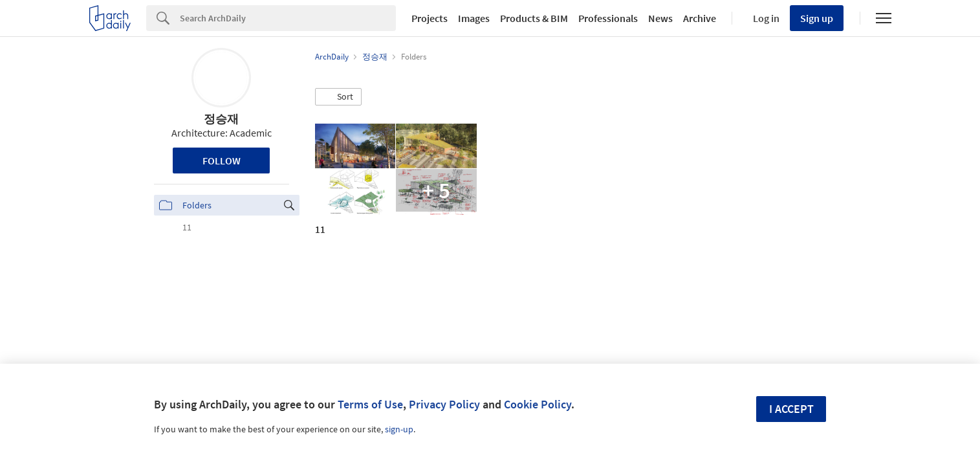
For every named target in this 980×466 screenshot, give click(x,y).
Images (474, 18)
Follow (222, 161)
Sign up (817, 18)
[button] (338, 97)
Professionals (608, 18)
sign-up (399, 429)
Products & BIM (534, 18)
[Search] (288, 18)
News (660, 18)
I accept (791, 409)
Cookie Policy (538, 404)
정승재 (221, 119)
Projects (430, 18)
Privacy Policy (444, 404)
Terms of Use (370, 404)
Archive (700, 18)
